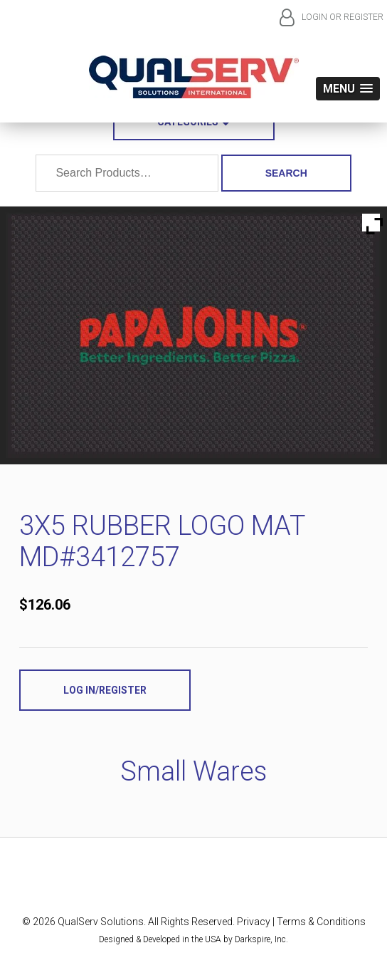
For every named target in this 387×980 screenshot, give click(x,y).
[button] (348, 89)
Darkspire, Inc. (261, 939)
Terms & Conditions (321, 922)
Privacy (254, 922)
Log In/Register (105, 690)
